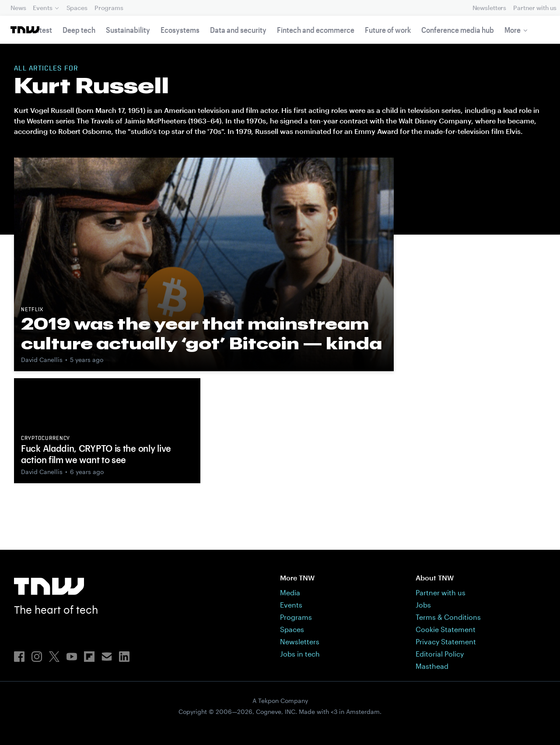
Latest (42, 30)
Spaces (77, 8)
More (513, 30)
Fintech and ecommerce (316, 30)
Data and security (238, 30)
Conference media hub (458, 30)
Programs (109, 8)
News (18, 8)
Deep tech (79, 30)
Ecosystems (180, 30)
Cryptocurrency (45, 439)
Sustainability (128, 30)
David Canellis (42, 360)
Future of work (388, 30)
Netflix (32, 310)
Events (42, 8)
